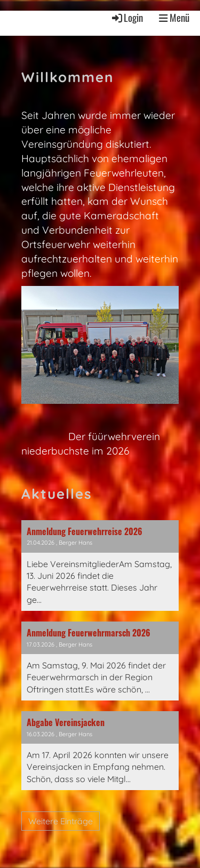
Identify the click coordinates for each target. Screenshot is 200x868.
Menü (174, 18)
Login (127, 17)
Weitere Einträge (61, 821)
